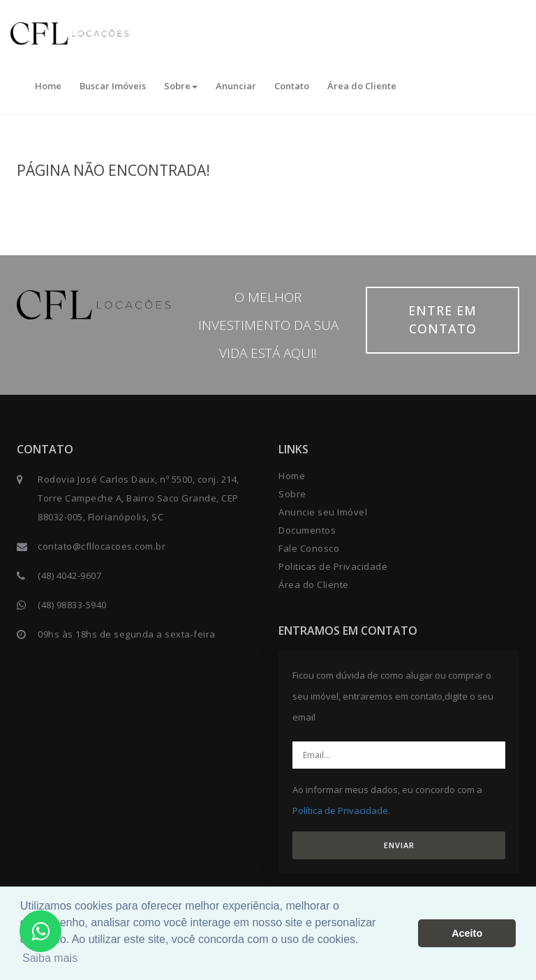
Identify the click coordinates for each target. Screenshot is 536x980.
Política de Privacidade (340, 811)
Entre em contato (442, 319)
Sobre (181, 86)
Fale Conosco (309, 548)
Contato (292, 86)
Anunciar (236, 86)
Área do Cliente (362, 86)
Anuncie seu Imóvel (323, 512)
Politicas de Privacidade (333, 566)
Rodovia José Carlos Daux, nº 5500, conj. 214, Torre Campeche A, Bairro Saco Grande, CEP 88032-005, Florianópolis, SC (139, 498)
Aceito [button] (467, 933)
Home (48, 86)
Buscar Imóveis (113, 86)
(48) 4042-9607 (69, 575)
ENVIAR (399, 845)
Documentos (307, 530)
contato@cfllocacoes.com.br (102, 546)
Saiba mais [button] (50, 958)
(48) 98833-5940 (72, 605)
